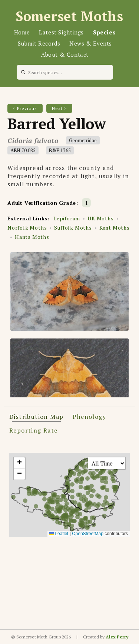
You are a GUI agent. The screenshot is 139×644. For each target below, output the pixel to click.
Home (22, 32)
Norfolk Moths (27, 228)
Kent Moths (115, 228)
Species (104, 32)
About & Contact (65, 54)
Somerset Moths (69, 16)
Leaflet (59, 534)
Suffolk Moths (73, 228)
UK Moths (100, 218)
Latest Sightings (61, 32)
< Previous (25, 108)
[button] (19, 463)
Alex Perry (117, 637)
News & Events (91, 43)
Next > (59, 108)
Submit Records (39, 43)
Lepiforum (67, 218)
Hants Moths (32, 237)
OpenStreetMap (88, 534)
